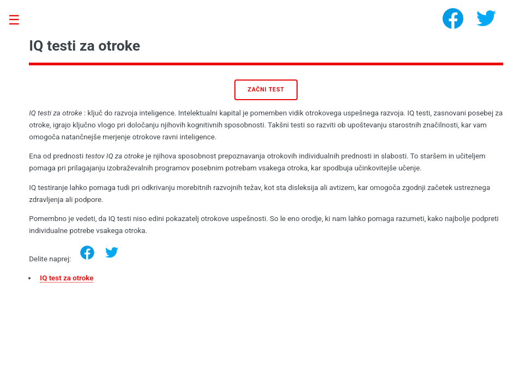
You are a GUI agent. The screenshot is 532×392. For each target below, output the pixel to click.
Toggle (20, 20)
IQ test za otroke (66, 278)
